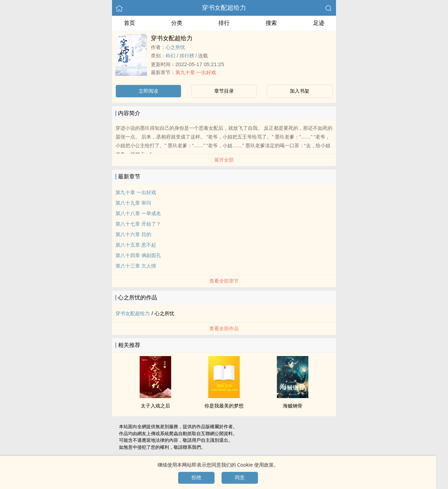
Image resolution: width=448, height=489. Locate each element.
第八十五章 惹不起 (136, 245)
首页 (129, 23)
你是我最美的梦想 (224, 406)
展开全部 (224, 160)
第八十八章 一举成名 (138, 213)
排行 (224, 23)
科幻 (170, 56)
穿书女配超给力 (224, 8)
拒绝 (196, 477)
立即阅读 (148, 91)
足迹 (319, 23)
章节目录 (224, 91)
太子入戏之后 (155, 406)
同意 (240, 477)
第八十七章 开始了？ (138, 224)
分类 (177, 23)
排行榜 (187, 56)
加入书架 (300, 91)
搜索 (271, 23)
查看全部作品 (224, 328)
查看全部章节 (224, 281)
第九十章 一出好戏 (196, 72)
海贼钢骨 (293, 406)
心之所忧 (175, 47)
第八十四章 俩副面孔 (138, 255)
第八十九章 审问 (133, 203)
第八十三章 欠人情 (136, 266)
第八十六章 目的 (133, 234)
